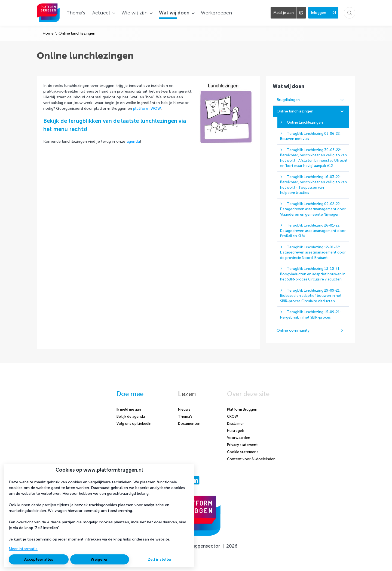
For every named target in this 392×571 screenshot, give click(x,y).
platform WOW (147, 109)
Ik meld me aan (129, 409)
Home (48, 33)
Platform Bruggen (242, 409)
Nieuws (184, 409)
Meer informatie (23, 549)
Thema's (185, 416)
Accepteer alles (39, 559)
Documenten (189, 424)
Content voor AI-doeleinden (251, 459)
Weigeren (100, 559)
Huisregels (236, 431)
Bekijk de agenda (131, 416)
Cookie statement (243, 452)
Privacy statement (242, 445)
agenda (133, 141)
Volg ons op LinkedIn (134, 424)
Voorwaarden (239, 438)
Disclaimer (235, 424)
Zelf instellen (160, 559)
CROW (232, 416)
